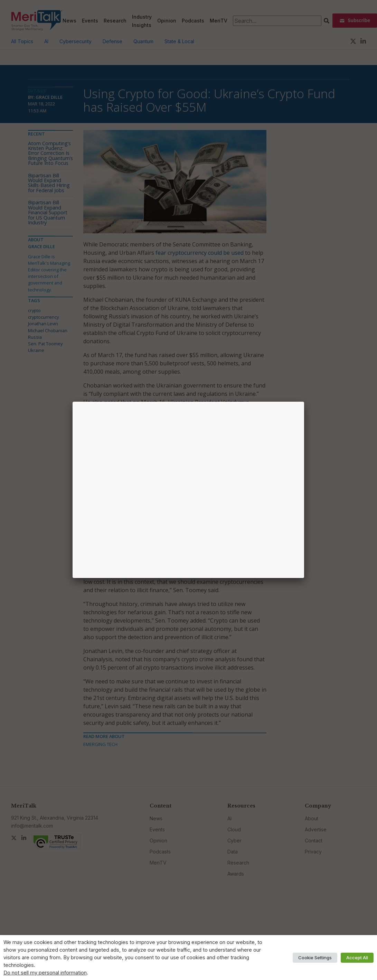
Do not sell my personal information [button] (45, 973)
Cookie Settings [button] (315, 958)
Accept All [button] (357, 958)
